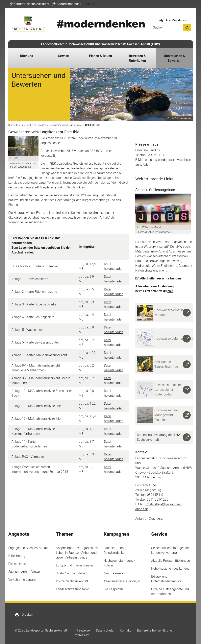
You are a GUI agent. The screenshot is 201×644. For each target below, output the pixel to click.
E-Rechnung (17, 556)
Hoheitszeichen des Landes (170, 569)
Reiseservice (17, 564)
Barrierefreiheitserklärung (155, 630)
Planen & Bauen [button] (100, 56)
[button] (30, 4)
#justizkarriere (113, 573)
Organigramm (159, 519)
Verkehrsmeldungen (22, 580)
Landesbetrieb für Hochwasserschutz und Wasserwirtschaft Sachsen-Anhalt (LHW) (100, 44)
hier (170, 291)
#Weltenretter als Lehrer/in (122, 581)
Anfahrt (140, 519)
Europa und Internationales (75, 565)
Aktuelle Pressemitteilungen (171, 561)
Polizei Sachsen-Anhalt (72, 581)
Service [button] (63, 56)
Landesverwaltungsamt (72, 589)
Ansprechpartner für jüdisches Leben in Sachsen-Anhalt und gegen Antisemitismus (77, 553)
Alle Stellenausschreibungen (161, 278)
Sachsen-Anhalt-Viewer (25, 572)
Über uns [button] (26, 56)
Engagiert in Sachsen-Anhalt (28, 548)
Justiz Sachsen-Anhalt (72, 573)
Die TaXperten (113, 589)
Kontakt (125, 630)
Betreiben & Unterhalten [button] (137, 58)
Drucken (24, 615)
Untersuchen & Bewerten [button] (175, 58)
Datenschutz (105, 630)
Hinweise (83, 630)
